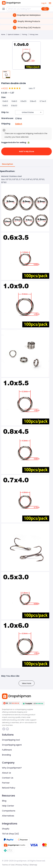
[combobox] (26, 112)
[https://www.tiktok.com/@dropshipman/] (4, 729)
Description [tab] (7, 164)
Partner (6, 783)
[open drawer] (50, 3)
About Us (6, 773)
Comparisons (9, 811)
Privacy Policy (22, 865)
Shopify (6, 829)
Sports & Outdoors (14, 35)
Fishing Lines (34, 35)
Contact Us (8, 778)
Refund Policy (9, 788)
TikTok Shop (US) (10, 834)
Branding (6, 755)
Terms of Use (8, 865)
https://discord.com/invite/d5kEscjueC (7, 729)
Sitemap (33, 865)
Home (3, 35)
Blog (4, 801)
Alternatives (8, 816)
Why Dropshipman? (12, 768)
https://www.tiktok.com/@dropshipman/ (4, 729)
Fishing (25, 35)
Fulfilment (7, 750)
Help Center (8, 806)
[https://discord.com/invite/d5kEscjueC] (7, 729)
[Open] (41, 112)
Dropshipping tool (11, 740)
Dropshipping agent (12, 745)
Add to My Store (26, 151)
